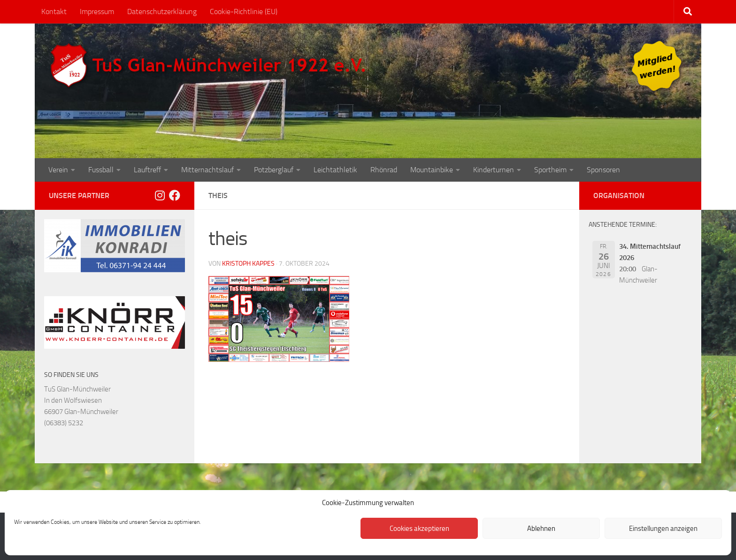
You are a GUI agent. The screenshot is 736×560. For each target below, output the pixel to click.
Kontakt (54, 12)
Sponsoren (603, 170)
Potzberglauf (274, 170)
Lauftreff (147, 170)
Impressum (97, 12)
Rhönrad (384, 170)
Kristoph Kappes (248, 264)
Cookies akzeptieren (419, 529)
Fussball (101, 170)
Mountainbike (432, 170)
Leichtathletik (335, 170)
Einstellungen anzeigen (663, 529)
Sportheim (550, 170)
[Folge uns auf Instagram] (160, 195)
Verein (58, 170)
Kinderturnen (494, 170)
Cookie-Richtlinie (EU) (244, 12)
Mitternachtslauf (207, 170)
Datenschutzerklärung (162, 12)
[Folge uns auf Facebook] (175, 195)
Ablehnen (541, 529)
